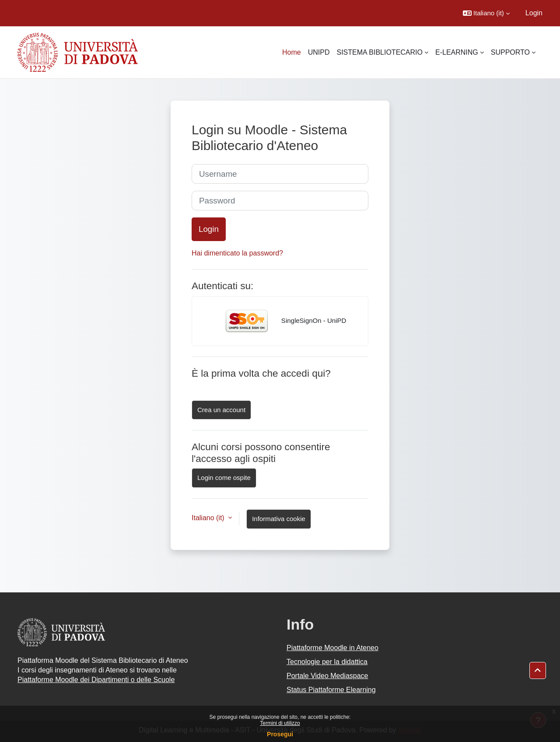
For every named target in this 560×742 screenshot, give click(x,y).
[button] (486, 13)
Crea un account (221, 410)
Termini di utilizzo (280, 723)
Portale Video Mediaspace (327, 676)
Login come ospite (224, 478)
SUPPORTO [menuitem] (510, 52)
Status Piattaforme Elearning (331, 690)
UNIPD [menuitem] (319, 52)
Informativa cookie (279, 519)
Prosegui (280, 734)
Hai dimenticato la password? (237, 253)
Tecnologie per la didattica (327, 662)
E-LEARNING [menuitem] (457, 52)
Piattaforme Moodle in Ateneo (332, 648)
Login (534, 13)
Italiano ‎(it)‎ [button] (209, 518)
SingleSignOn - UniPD (280, 321)
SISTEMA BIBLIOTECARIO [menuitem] (380, 52)
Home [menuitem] (292, 52)
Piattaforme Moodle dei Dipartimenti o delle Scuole (96, 680)
